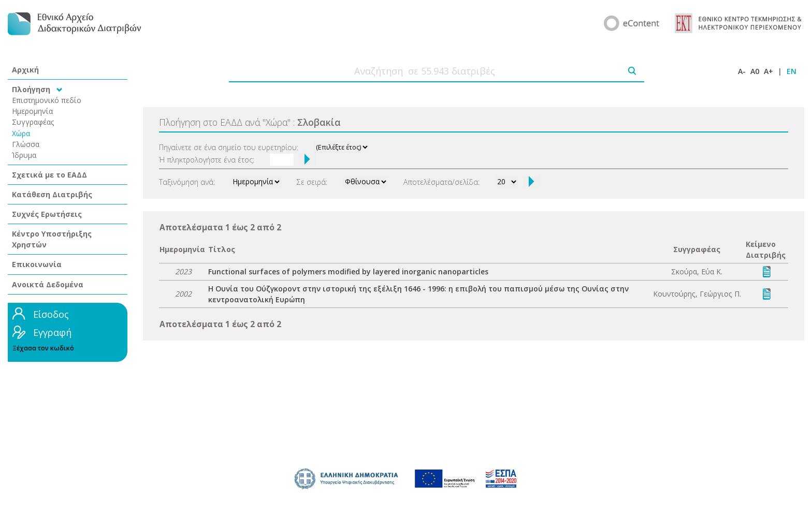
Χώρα (21, 133)
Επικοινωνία (37, 264)
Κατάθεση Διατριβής (52, 194)
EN (792, 71)
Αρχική (25, 70)
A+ (769, 71)
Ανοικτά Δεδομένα (48, 284)
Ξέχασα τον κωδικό (43, 348)
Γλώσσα (26, 144)
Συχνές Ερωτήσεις (47, 214)
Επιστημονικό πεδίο (47, 100)
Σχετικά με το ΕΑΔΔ (49, 175)
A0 (755, 71)
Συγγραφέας (33, 122)
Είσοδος (51, 314)
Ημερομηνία (32, 111)
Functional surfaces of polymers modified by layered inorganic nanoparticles (348, 271)
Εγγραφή (52, 332)
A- (742, 71)
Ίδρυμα (24, 155)
